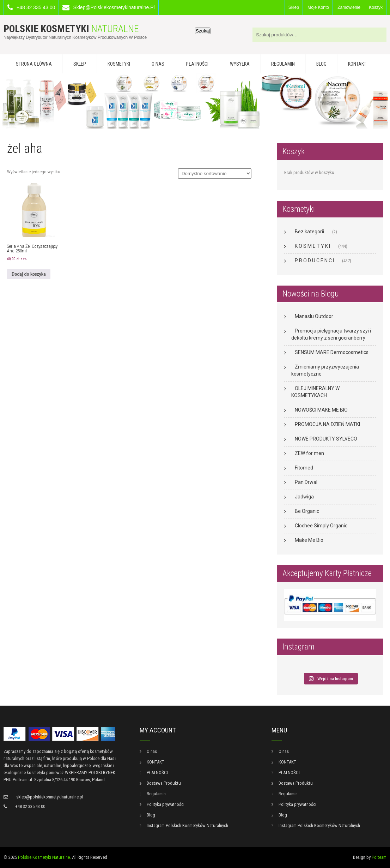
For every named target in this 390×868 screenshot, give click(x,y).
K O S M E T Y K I (312, 246)
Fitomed (304, 468)
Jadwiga (304, 497)
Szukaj (203, 31)
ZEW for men (309, 453)
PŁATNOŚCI (197, 64)
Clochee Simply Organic (321, 526)
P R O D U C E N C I (314, 261)
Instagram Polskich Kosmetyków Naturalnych (187, 825)
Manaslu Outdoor (314, 316)
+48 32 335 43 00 (36, 7)
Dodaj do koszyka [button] (29, 274)
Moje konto (318, 7)
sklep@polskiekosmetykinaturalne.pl (114, 7)
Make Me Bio (309, 540)
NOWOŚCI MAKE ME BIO (321, 410)
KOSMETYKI (119, 64)
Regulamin (283, 64)
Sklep (294, 7)
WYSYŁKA (240, 64)
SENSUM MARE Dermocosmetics (332, 352)
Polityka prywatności (166, 804)
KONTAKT (357, 64)
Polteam (379, 857)
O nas (158, 64)
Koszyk (376, 7)
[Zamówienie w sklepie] (215, 173)
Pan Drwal (306, 482)
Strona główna (34, 64)
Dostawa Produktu (164, 783)
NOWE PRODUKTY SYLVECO (326, 439)
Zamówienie (349, 7)
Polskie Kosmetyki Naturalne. (44, 857)
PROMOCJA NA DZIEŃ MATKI (327, 424)
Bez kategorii (309, 232)
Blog (321, 64)
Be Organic (307, 511)
